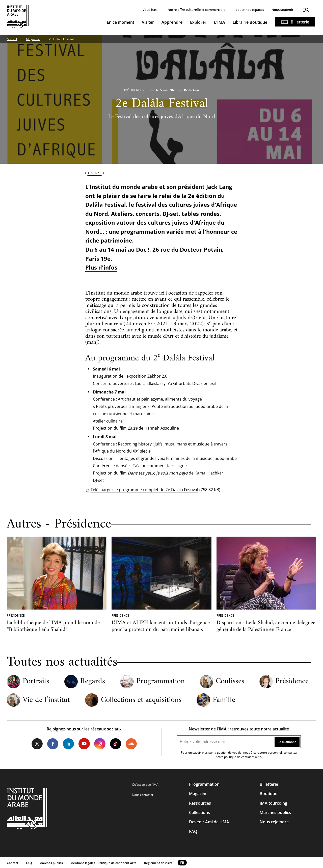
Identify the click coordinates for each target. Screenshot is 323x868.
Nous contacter (143, 795)
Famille (224, 700)
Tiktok (116, 744)
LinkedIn (68, 744)
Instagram (100, 744)
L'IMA (220, 22)
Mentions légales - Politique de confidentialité (103, 863)
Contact (13, 863)
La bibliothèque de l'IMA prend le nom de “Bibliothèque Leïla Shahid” (53, 626)
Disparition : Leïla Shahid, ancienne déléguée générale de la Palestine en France (266, 626)
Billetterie (300, 22)
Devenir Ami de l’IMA (209, 822)
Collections (199, 812)
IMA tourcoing (273, 803)
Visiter (148, 22)
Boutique (268, 794)
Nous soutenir (282, 10)
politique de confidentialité (243, 757)
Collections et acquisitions (141, 700)
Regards (93, 681)
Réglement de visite (158, 863)
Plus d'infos (101, 267)
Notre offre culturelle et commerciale (196, 10)
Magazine (33, 39)
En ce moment (120, 22)
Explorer (198, 22)
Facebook (53, 744)
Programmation (160, 681)
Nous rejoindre (274, 822)
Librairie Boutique (250, 22)
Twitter (37, 744)
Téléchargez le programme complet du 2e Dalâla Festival (144, 490)
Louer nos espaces (250, 10)
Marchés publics (275, 812)
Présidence (292, 681)
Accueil (12, 39)
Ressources (200, 803)
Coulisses (230, 681)
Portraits (36, 681)
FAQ (193, 831)
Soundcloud (131, 744)
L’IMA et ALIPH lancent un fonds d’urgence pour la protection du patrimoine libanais (161, 626)
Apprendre (172, 22)
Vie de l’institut (46, 700)
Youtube (84, 744)
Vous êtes (150, 10)
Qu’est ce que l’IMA (145, 785)
